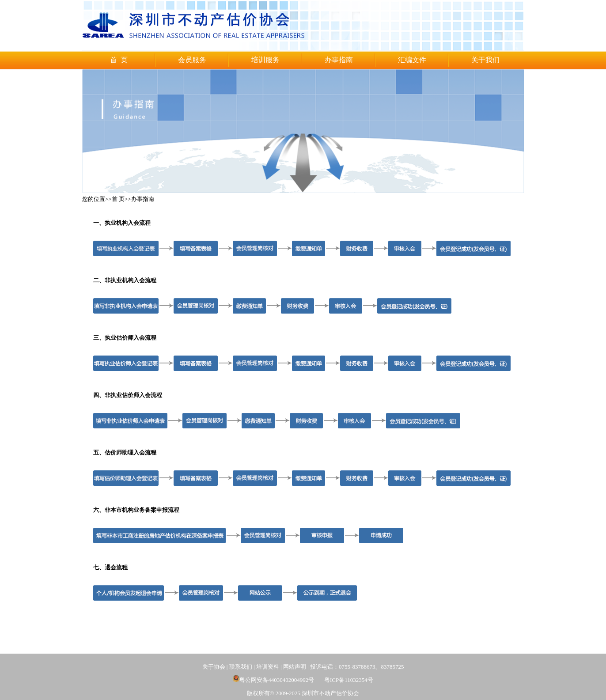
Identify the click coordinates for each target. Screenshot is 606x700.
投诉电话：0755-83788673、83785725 (357, 667)
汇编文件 (412, 60)
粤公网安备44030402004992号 (273, 680)
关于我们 (485, 60)
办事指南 (339, 60)
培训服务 (265, 60)
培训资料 (268, 667)
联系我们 (241, 667)
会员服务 (192, 60)
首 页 (119, 60)
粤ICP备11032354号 (349, 680)
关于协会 (214, 667)
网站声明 (295, 667)
